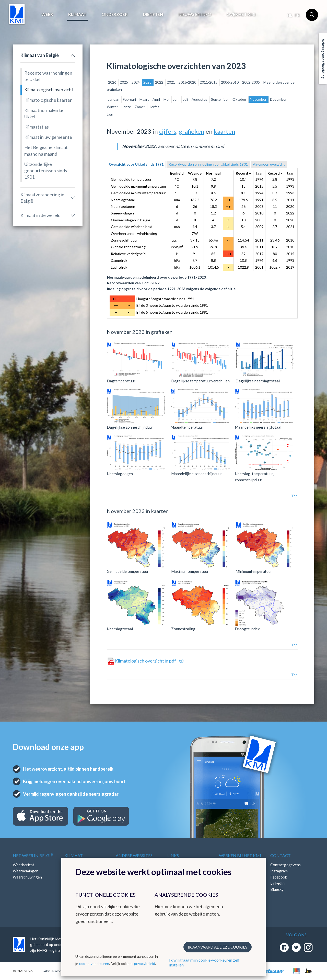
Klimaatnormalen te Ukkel (44, 113)
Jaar (110, 114)
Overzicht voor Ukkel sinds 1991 (136, 164)
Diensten (153, 14)
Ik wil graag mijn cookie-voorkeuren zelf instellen (204, 962)
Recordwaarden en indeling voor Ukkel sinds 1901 (208, 164)
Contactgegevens (285, 865)
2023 (148, 82)
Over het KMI (241, 14)
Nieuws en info (195, 14)
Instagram (279, 871)
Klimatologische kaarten (48, 100)
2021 (171, 82)
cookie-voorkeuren (94, 964)
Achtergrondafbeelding (323, 59)
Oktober (240, 99)
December (278, 99)
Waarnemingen (26, 871)
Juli (186, 99)
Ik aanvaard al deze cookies (218, 947)
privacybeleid (145, 964)
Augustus (200, 99)
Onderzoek (115, 14)
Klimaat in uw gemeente (48, 137)
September (220, 99)
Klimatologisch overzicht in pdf (146, 661)
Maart (145, 99)
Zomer (140, 107)
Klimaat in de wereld (40, 215)
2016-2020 (188, 82)
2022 (160, 82)
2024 (136, 82)
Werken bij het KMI (240, 855)
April (157, 99)
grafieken (192, 131)
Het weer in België (33, 855)
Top (294, 496)
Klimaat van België (40, 55)
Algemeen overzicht (269, 164)
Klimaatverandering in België (42, 198)
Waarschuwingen (27, 877)
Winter (113, 107)
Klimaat (77, 14)
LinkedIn (277, 883)
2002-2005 (251, 82)
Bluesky (277, 889)
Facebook (279, 877)
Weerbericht (24, 865)
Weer (47, 14)
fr (297, 15)
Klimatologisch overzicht (49, 89)
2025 (124, 82)
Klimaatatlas (37, 127)
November (259, 99)
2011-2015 (209, 82)
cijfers (168, 131)
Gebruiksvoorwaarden (59, 971)
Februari (130, 99)
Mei (167, 99)
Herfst (154, 107)
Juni (177, 99)
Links (173, 855)
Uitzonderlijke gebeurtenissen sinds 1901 (46, 170)
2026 (113, 82)
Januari (114, 99)
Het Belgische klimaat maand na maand (46, 150)
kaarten (225, 131)
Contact (281, 855)
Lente (127, 107)
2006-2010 (230, 82)
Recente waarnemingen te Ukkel (48, 76)
